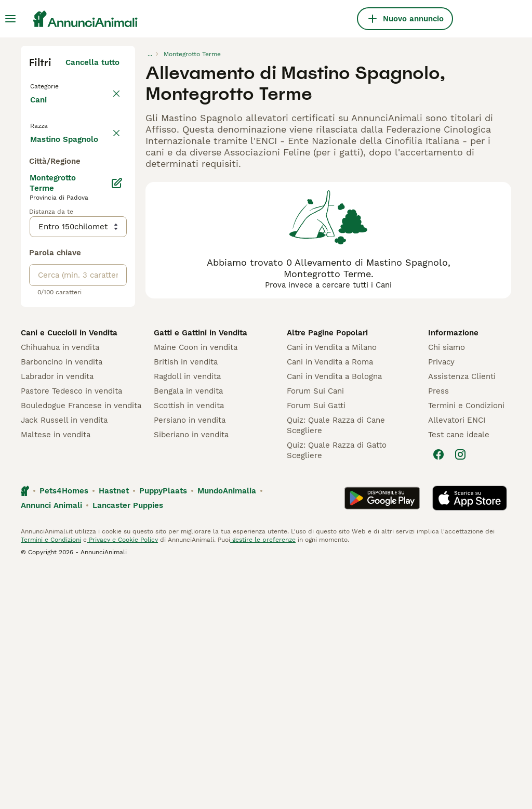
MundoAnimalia (227, 731)
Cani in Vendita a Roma (330, 602)
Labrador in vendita (57, 617)
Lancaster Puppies (128, 746)
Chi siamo (447, 588)
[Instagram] (460, 695)
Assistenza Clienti (462, 617)
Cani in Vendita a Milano (332, 588)
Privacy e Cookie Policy (122, 780)
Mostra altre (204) (84, 377)
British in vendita (186, 602)
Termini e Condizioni (466, 646)
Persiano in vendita (190, 660)
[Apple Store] (470, 738)
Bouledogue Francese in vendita (81, 646)
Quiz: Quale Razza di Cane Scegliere (336, 666)
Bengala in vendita (188, 631)
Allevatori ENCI (457, 660)
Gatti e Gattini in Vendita (201, 573)
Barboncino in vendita (62, 602)
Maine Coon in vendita (196, 588)
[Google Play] (382, 738)
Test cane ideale (459, 675)
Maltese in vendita (56, 675)
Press (438, 631)
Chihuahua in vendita (60, 588)
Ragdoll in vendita (187, 617)
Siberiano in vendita (191, 675)
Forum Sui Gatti (316, 646)
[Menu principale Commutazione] (10, 19)
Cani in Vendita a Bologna (334, 617)
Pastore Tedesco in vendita (71, 631)
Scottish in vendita (189, 646)
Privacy (441, 602)
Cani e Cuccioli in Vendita (69, 573)
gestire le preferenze (263, 780)
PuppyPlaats (163, 731)
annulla (105, 139)
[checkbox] (35, 188)
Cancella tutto (92, 62)
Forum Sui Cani (315, 631)
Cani (41, 110)
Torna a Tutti (57, 85)
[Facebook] (438, 695)
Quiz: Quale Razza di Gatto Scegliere (337, 690)
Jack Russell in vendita (64, 660)
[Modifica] (117, 423)
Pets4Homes (64, 731)
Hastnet (114, 731)
